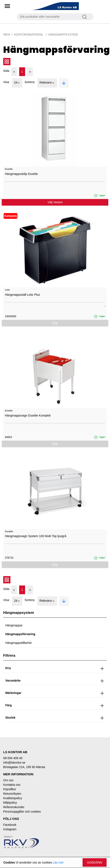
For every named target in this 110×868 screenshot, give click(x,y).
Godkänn (95, 862)
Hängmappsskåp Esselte (21, 174)
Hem (6, 35)
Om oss (8, 780)
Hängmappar (14, 625)
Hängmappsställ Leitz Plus (22, 295)
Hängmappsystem (63, 35)
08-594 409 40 (13, 758)
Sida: (7, 71)
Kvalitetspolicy (13, 798)
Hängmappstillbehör (19, 643)
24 (17, 83)
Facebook (10, 825)
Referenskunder (14, 807)
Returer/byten (12, 794)
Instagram (10, 829)
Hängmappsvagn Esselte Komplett (28, 415)
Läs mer (58, 862)
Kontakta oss (12, 785)
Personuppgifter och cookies (22, 812)
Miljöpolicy (10, 803)
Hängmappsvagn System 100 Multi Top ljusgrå (36, 536)
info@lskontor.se (14, 763)
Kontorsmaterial (29, 35)
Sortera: (30, 82)
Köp (55, 323)
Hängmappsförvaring (20, 634)
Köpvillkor (10, 789)
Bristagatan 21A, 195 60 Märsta (24, 767)
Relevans (47, 83)
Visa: (6, 82)
